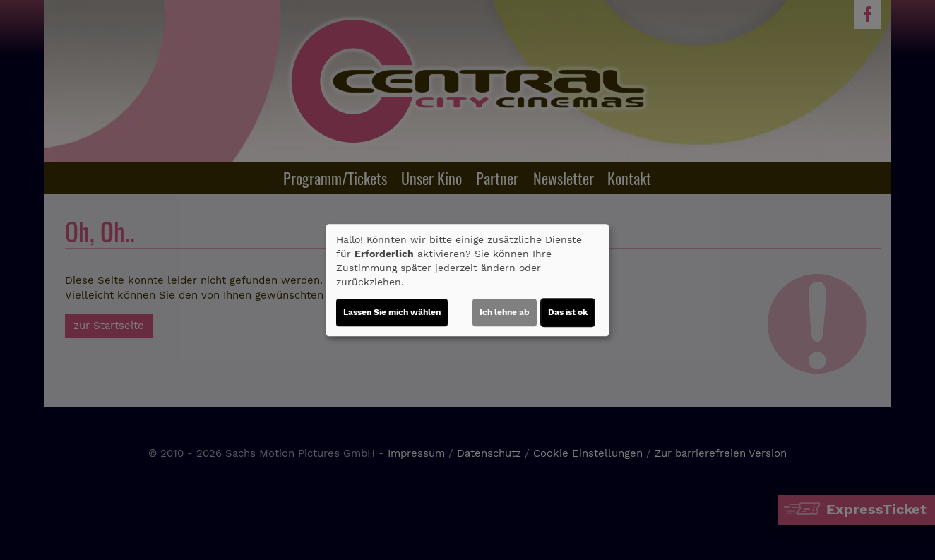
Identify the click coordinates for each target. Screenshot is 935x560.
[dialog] (467, 280)
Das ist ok (568, 312)
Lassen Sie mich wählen (392, 312)
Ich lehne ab (505, 312)
